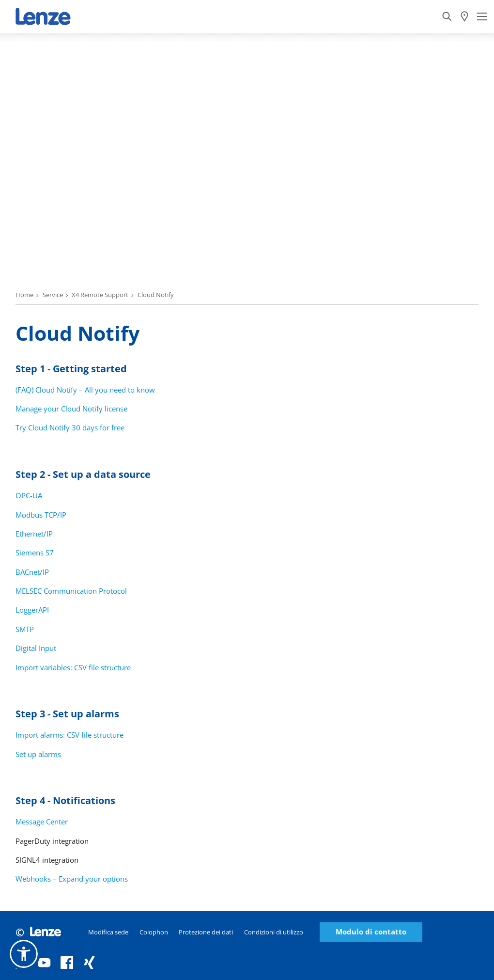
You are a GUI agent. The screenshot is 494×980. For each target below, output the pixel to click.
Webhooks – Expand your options (72, 879)
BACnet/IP (32, 572)
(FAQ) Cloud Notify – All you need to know (85, 390)
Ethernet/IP (34, 534)
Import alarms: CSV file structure (69, 735)
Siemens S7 (35, 553)
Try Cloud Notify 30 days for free (70, 427)
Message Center (42, 822)
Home (24, 295)
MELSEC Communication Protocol (71, 591)
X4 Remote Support (100, 295)
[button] (24, 954)
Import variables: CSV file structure (73, 667)
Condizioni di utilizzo (274, 932)
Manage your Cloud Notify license (71, 409)
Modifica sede (108, 932)
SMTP (25, 629)
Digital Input (36, 648)
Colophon (154, 932)
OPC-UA (29, 495)
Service (53, 295)
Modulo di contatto (371, 932)
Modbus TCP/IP (41, 515)
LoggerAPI (32, 610)
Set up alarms (38, 754)
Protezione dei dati (206, 932)
